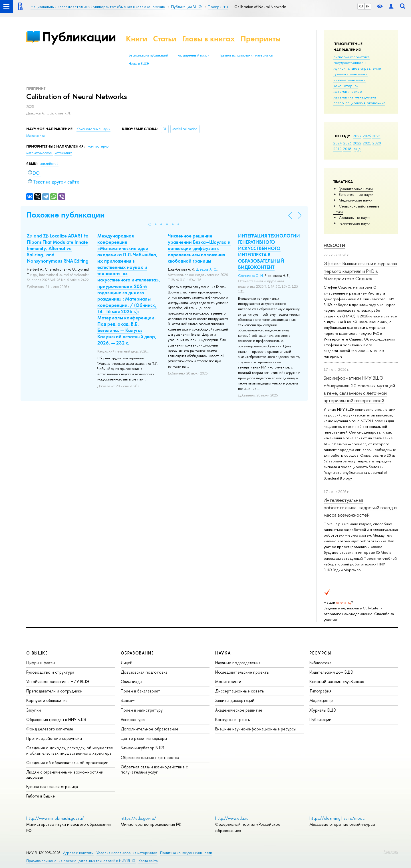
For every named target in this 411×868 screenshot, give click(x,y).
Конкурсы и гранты (233, 719)
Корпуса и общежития (47, 700)
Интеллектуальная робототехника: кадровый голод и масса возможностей (360, 507)
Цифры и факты (41, 663)
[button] (150, 224)
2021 (367, 143)
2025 (376, 136)
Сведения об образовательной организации (67, 763)
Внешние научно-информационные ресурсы (256, 729)
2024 (338, 143)
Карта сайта (148, 861)
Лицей (127, 663)
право (339, 103)
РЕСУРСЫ (320, 653)
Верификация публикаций (148, 55)
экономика (376, 103)
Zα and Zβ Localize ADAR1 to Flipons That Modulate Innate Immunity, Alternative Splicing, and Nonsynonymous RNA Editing (58, 248)
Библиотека (320, 663)
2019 (338, 149)
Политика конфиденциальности (186, 853)
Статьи (165, 39)
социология (355, 103)
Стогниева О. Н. (251, 276)
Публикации (79, 37)
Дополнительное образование (150, 729)
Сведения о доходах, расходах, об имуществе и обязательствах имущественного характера (70, 750)
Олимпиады (131, 681)
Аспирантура (133, 719)
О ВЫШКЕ (37, 653)
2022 (357, 143)
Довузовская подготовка (144, 672)
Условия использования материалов (127, 853)
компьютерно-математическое (348, 88)
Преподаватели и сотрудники (54, 691)
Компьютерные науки (93, 129)
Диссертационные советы (240, 691)
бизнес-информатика (351, 57)
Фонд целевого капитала (50, 729)
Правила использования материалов (246, 55)
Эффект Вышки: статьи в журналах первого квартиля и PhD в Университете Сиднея (360, 271)
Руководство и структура (50, 672)
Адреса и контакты (78, 853)
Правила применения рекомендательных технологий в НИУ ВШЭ (81, 861)
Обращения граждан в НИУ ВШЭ (56, 719)
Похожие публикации (66, 215)
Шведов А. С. (206, 269)
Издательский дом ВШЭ (331, 672)
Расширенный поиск (193, 55)
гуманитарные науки (350, 74)
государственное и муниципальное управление (357, 65)
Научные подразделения (238, 663)
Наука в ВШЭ (139, 64)
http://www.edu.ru (232, 818)
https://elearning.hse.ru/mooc (337, 818)
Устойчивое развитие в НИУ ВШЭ (58, 681)
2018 (347, 149)
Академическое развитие (239, 710)
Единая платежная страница (52, 787)
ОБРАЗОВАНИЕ (137, 653)
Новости (334, 245)
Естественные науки (356, 194)
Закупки (34, 710)
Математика (35, 136)
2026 (367, 136)
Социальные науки (355, 217)
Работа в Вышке (41, 796)
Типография (320, 691)
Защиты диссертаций (235, 700)
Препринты (261, 39)
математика (343, 97)
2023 (347, 143)
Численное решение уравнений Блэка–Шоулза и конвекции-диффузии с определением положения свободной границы (199, 248)
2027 (357, 136)
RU (361, 6)
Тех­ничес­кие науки (355, 223)
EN (368, 6)
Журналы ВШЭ (323, 710)
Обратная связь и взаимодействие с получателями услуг (154, 769)
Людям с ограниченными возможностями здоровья (65, 775)
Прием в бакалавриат (141, 691)
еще (357, 149)
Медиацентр (321, 700)
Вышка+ (128, 700)
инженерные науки (349, 80)
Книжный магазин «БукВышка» (337, 681)
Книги (137, 39)
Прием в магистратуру (142, 710)
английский (50, 164)
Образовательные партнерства (150, 757)
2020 (377, 143)
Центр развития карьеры (144, 738)
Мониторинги (228, 681)
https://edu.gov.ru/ (138, 818)
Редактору (391, 851)
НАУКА (223, 653)
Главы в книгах (208, 39)
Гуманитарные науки (356, 189)
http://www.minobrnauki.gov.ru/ (55, 818)
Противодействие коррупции (54, 738)
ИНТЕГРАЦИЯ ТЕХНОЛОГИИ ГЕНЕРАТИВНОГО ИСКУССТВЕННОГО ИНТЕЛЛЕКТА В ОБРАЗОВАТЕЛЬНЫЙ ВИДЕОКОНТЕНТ (269, 251)
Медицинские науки (356, 200)
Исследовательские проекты (242, 672)
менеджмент (366, 97)
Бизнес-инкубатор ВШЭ (143, 748)
